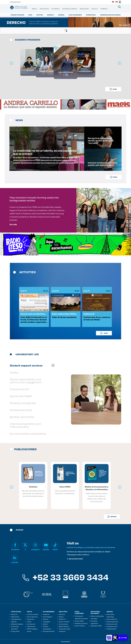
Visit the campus (33, 614)
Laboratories (31, 626)
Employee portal (112, 624)
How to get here (32, 617)
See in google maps (75, 559)
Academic (46, 614)
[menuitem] (34, 9)
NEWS (30, 15)
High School (15, 617)
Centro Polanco (80, 626)
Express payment (112, 622)
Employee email (112, 626)
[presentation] (12, 487)
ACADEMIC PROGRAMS (17, 15)
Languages (46, 622)
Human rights (79, 621)
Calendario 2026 (96, 626)
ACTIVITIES (40, 15)
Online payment (112, 619)
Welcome (14, 614)
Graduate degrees (17, 624)
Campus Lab (31, 624)
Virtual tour (31, 619)
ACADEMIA (61, 15)
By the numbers (64, 622)
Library (29, 622)
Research (50, 15)
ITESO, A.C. (62, 619)
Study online (15, 631)
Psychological (47, 617)
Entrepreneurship (49, 631)
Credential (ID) (111, 629)
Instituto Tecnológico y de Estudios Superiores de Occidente (91, 547)
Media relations (64, 626)
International (91, 15)
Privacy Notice (65, 642)
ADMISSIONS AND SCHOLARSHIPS (110, 15)
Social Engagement (75, 15)
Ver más (13, 224)
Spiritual (46, 619)
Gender (45, 624)
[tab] (33, 365)
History (61, 617)
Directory (62, 614)
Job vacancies (63, 624)
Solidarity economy (81, 623)
